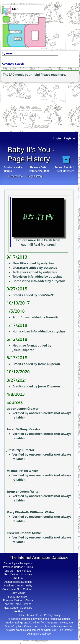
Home (21, 615)
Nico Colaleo (26, 626)
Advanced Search (13, 64)
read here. (58, 75)
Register (69, 138)
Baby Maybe (18, 593)
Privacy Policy (52, 615)
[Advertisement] (23, 106)
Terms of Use (34, 615)
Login (57, 138)
